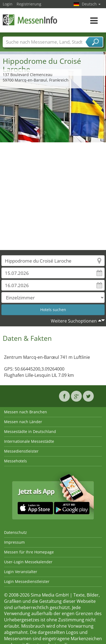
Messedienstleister (21, 451)
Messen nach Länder (23, 422)
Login (8, 4)
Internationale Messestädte (29, 441)
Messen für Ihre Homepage (29, 552)
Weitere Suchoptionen (74, 321)
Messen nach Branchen (26, 412)
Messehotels (15, 461)
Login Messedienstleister (27, 581)
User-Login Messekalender (28, 562)
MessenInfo (30, 20)
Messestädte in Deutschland (30, 431)
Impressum (14, 542)
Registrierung (29, 4)
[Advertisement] (51, 196)
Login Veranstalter (21, 572)
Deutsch (91, 4)
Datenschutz (15, 532)
